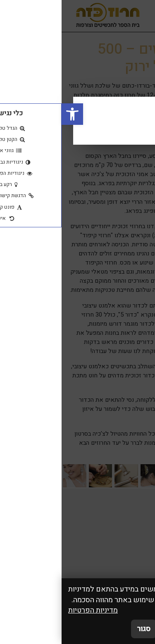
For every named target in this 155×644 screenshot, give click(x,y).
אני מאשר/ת (123, 629)
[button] (11, 114)
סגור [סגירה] (82, 629)
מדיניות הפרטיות (31, 610)
